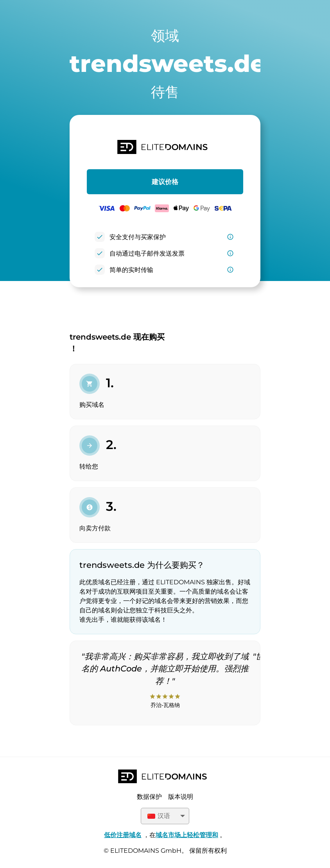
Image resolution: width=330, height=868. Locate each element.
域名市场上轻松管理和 (187, 835)
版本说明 (181, 797)
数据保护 (149, 797)
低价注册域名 (123, 835)
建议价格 (165, 182)
